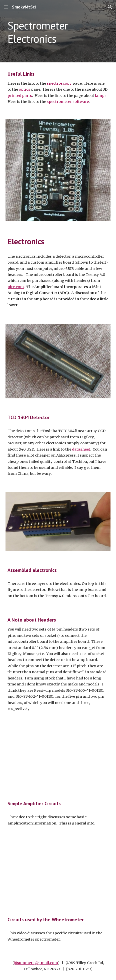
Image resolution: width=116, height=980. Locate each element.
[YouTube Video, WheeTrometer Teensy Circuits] (58, 871)
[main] (58, 31)
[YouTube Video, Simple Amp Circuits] (58, 755)
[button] (6, 7)
